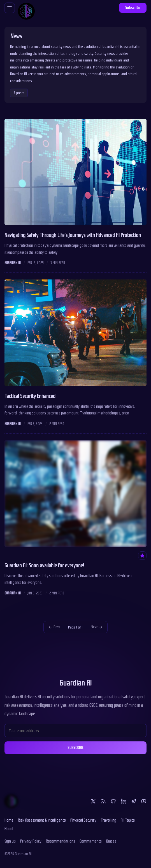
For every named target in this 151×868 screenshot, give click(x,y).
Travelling (109, 820)
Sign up (10, 841)
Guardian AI (13, 263)
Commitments (91, 841)
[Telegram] (134, 801)
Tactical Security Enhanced (30, 396)
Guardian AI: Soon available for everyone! (44, 566)
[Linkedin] (124, 801)
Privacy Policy (31, 841)
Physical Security (83, 820)
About (9, 829)
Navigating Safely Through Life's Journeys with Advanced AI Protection (73, 235)
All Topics (128, 820)
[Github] (113, 801)
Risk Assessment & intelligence (42, 820)
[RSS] (103, 801)
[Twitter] (93, 801)
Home (9, 820)
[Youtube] (144, 801)
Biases (111, 841)
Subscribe (133, 8)
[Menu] (10, 8)
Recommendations (61, 841)
